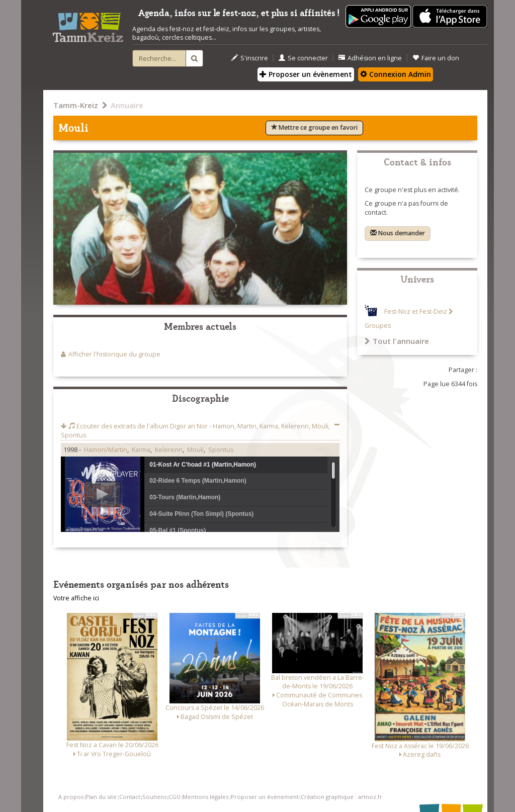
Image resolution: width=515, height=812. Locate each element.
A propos (71, 797)
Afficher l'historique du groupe (114, 354)
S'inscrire (250, 58)
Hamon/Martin (106, 450)
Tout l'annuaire (397, 341)
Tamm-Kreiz (76, 105)
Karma (141, 450)
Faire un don (436, 58)
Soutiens (154, 797)
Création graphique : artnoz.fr (341, 797)
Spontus (221, 450)
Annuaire (127, 105)
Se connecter (303, 58)
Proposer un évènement (306, 74)
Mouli (195, 450)
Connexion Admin (396, 74)
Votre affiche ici (76, 598)
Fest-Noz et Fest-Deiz (416, 311)
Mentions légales (205, 797)
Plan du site (101, 797)
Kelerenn (169, 450)
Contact (130, 797)
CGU (175, 797)
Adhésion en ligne (370, 58)
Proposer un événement (265, 797)
